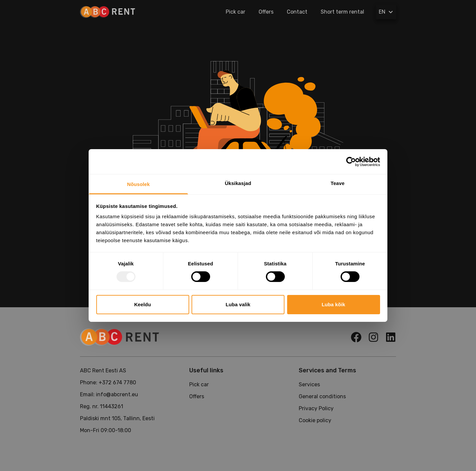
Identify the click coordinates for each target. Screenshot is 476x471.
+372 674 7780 (117, 382)
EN (387, 12)
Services (309, 384)
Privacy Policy (316, 408)
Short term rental (342, 12)
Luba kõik (333, 304)
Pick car (236, 12)
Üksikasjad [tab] (238, 183)
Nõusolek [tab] (138, 184)
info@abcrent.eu (117, 394)
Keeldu (143, 304)
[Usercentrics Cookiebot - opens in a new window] (351, 161)
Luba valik (238, 304)
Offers (266, 12)
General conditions (322, 396)
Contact (297, 12)
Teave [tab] (338, 183)
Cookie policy (315, 420)
